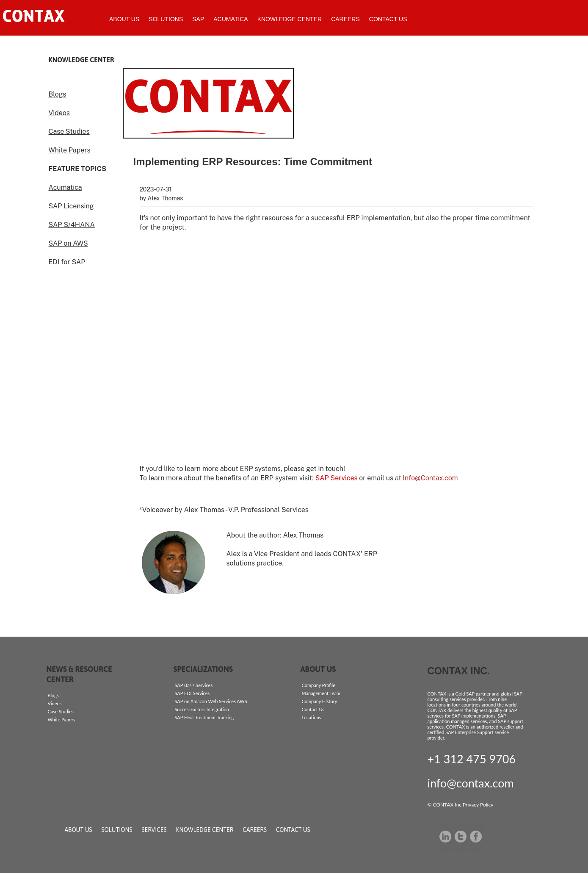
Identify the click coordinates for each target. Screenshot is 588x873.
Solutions (166, 19)
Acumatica (231, 19)
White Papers (70, 150)
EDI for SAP (67, 262)
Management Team (321, 693)
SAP (198, 19)
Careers (345, 19)
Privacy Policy (478, 805)
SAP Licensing (71, 206)
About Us (124, 19)
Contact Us (388, 19)
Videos (59, 113)
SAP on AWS (68, 243)
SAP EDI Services (192, 693)
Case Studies (69, 132)
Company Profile (319, 685)
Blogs (58, 94)
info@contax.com (471, 783)
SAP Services (337, 478)
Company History (320, 701)
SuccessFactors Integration (202, 709)
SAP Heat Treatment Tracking (204, 717)
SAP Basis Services (194, 685)
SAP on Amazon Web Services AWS (211, 701)
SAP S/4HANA (72, 225)
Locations (312, 717)
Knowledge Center (290, 19)
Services (154, 830)
